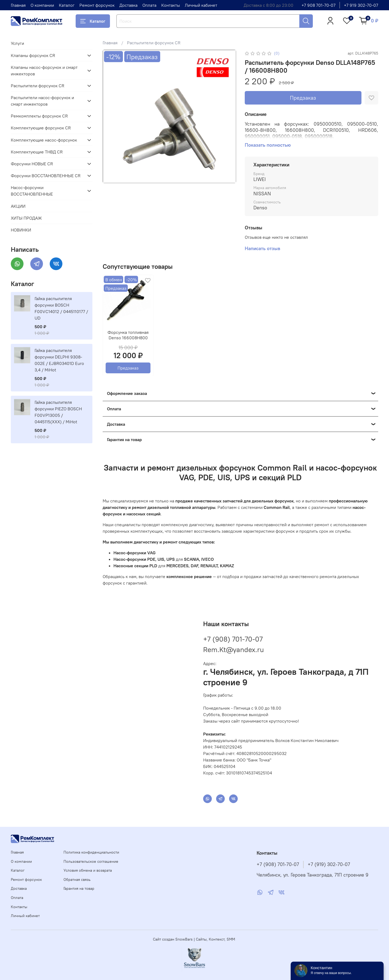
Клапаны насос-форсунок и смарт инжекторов (44, 71)
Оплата (149, 5)
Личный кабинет (201, 5)
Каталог (67, 5)
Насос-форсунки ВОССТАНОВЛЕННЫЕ (32, 191)
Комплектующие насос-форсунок (44, 140)
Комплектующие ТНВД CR (37, 152)
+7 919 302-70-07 (361, 5)
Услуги (17, 43)
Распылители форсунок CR (154, 43)
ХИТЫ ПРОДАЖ (26, 218)
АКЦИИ (18, 206)
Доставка (128, 5)
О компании (42, 5)
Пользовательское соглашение (91, 861)
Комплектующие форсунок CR (41, 128)
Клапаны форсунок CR (33, 55)
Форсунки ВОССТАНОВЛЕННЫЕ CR (46, 176)
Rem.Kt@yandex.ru (234, 650)
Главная (18, 5)
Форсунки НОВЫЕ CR (32, 164)
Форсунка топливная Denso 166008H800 (128, 335)
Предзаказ (303, 98)
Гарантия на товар (79, 888)
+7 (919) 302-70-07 (329, 864)
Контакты (171, 5)
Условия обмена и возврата (88, 870)
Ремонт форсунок (97, 5)
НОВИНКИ (21, 230)
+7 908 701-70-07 (318, 5)
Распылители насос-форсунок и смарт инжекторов (42, 101)
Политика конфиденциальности (91, 852)
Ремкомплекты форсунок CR (39, 116)
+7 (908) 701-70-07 (233, 639)
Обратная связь (77, 880)
